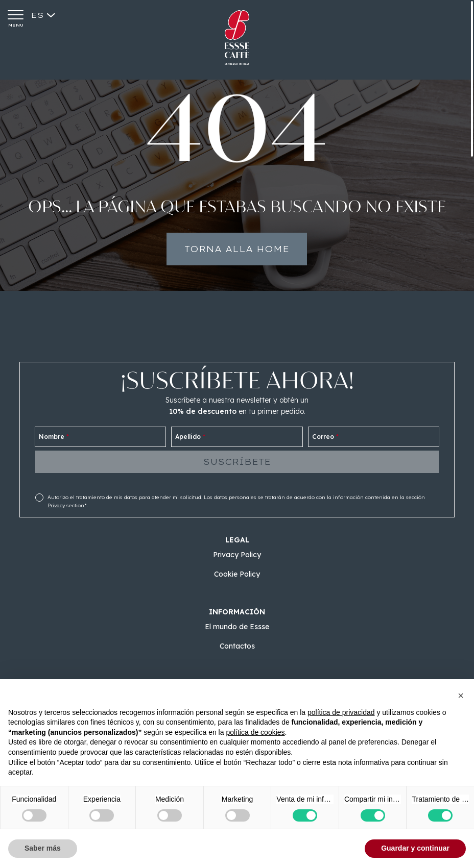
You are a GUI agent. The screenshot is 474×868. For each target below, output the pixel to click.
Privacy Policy (237, 555)
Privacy (56, 505)
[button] (461, 696)
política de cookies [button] (255, 732)
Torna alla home (237, 252)
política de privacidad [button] (341, 712)
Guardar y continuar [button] (415, 848)
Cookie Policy (237, 574)
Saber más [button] (43, 848)
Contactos (237, 646)
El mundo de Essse (237, 627)
